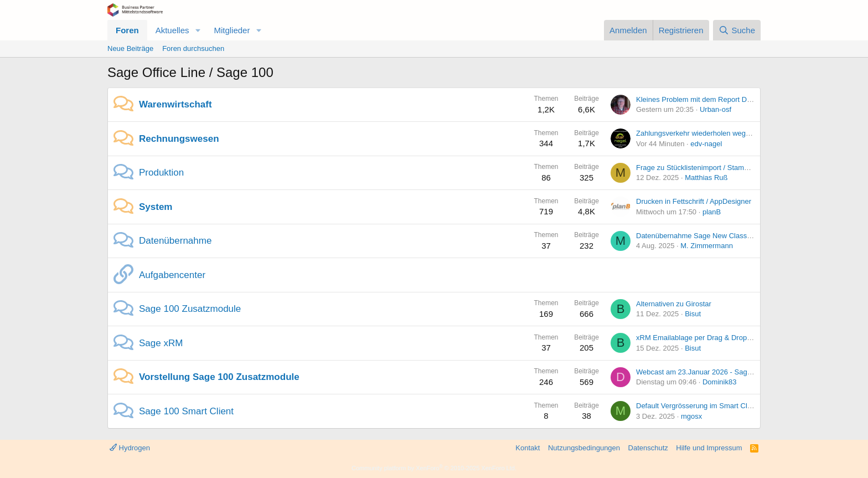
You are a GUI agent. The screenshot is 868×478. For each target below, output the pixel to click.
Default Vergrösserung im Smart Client (697, 406)
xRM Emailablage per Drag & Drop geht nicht (708, 338)
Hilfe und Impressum (709, 448)
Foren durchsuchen (193, 48)
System (156, 207)
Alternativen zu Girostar (674, 304)
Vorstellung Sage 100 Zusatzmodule (219, 377)
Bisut (693, 314)
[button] (198, 30)
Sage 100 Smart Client (186, 411)
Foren (127, 30)
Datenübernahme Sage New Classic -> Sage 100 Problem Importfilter (747, 236)
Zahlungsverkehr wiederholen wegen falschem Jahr (718, 133)
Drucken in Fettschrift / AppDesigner (694, 201)
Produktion (161, 173)
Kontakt (528, 448)
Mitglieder (232, 30)
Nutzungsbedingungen (584, 448)
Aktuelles (172, 30)
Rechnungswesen (179, 139)
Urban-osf (715, 109)
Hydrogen (130, 448)
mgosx (691, 416)
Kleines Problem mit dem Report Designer (703, 99)
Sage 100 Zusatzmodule (190, 309)
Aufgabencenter (172, 275)
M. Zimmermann (707, 246)
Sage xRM (161, 343)
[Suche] (737, 30)
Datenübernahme (175, 241)
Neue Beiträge (130, 48)
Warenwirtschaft (175, 104)
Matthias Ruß (706, 178)
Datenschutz (648, 448)
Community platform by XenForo (434, 468)
